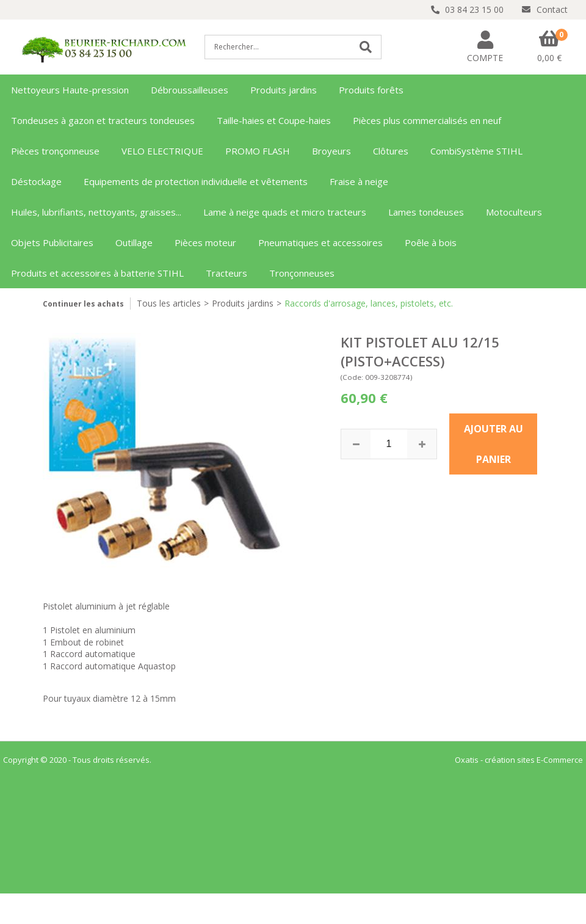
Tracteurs (226, 273)
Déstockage (36, 181)
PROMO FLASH (258, 151)
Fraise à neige (359, 181)
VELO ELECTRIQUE (162, 151)
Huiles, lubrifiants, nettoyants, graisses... (96, 212)
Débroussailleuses (190, 90)
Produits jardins (284, 90)
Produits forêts (371, 90)
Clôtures (391, 151)
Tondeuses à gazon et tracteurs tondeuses (103, 120)
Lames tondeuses (426, 212)
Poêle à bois (431, 242)
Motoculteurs (514, 212)
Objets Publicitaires (52, 242)
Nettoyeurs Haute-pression (70, 90)
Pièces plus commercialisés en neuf (427, 120)
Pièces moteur (205, 242)
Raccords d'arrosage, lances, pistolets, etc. (369, 303)
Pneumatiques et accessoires (320, 242)
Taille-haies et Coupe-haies (274, 120)
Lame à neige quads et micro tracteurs (285, 212)
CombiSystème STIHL (476, 151)
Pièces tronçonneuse (55, 151)
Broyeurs (331, 151)
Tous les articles (169, 303)
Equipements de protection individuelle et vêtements (196, 181)
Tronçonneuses (302, 273)
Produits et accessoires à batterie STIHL (97, 273)
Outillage (134, 242)
